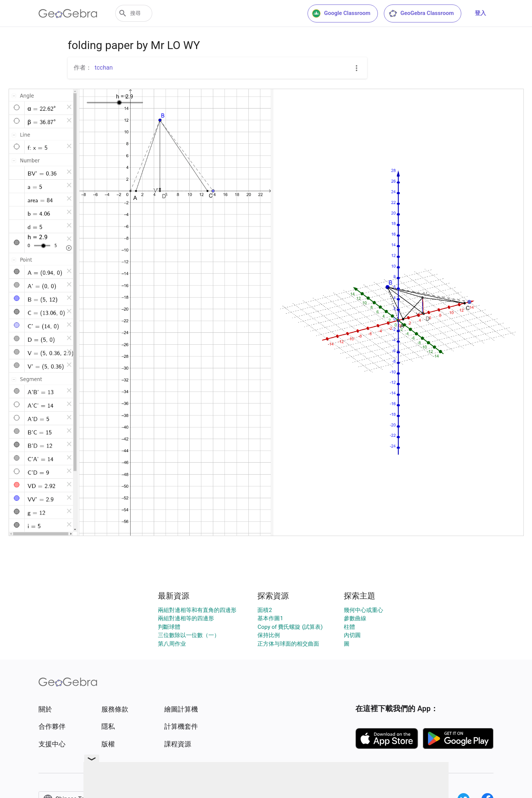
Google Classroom (341, 13)
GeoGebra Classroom (421, 13)
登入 (480, 13)
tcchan (104, 68)
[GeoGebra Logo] (68, 13)
